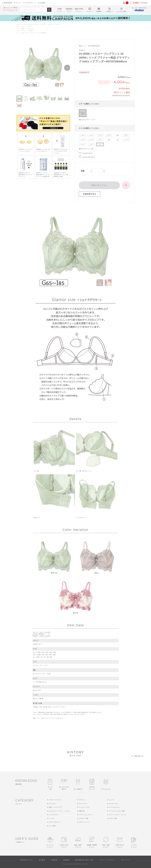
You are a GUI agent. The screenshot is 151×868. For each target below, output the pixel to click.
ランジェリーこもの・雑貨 (117, 811)
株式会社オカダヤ (27, 860)
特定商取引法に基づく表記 (85, 860)
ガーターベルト (114, 804)
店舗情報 (66, 860)
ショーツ (112, 800)
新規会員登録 (8, 3)
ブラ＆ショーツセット (55, 800)
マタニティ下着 (84, 818)
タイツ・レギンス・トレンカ (117, 815)
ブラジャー (82, 800)
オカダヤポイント (30, 3)
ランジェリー (53, 804)
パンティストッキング (85, 815)
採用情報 (54, 860)
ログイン (18, 3)
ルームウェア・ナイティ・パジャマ (59, 811)
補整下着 (82, 811)
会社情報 (42, 3)
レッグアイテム (54, 815)
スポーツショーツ (84, 822)
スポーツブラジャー (55, 822)
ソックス (52, 818)
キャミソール (83, 804)
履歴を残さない (139, 756)
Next (67, 68)
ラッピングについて (89, 157)
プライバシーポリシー (107, 860)
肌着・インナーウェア (55, 807)
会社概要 (42, 860)
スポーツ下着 (113, 818)
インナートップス (84, 807)
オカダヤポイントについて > (121, 95)
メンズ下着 (52, 826)
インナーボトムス (114, 807)
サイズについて (87, 153)
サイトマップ (126, 860)
